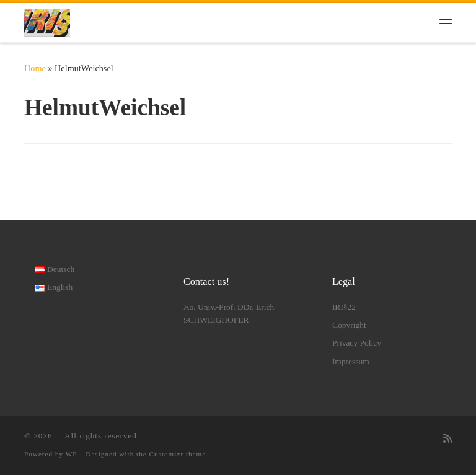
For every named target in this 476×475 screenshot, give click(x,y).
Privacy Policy (357, 343)
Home (35, 68)
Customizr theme (178, 454)
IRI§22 (344, 307)
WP (71, 454)
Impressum (351, 361)
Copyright (349, 325)
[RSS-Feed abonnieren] (447, 439)
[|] (47, 21)
